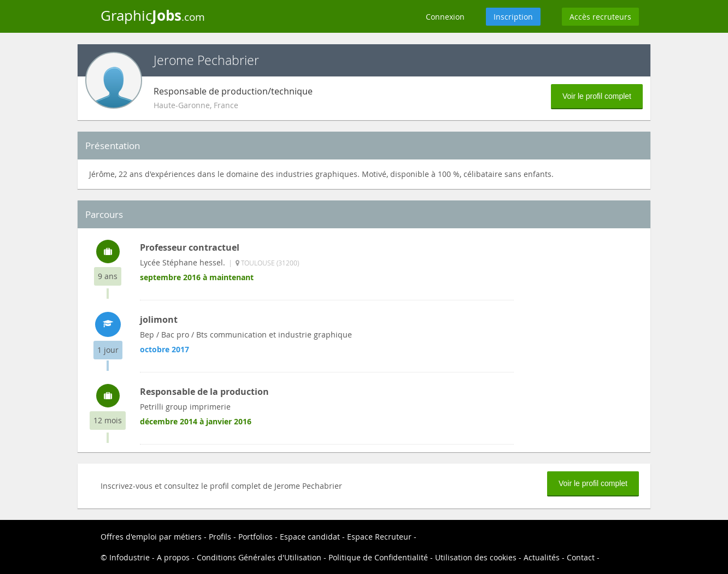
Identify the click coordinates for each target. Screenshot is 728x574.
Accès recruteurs (600, 17)
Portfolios (256, 537)
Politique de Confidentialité (378, 557)
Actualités (542, 557)
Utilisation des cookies (476, 557)
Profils (220, 537)
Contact (581, 557)
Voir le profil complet (597, 96)
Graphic (153, 15)
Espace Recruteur (379, 537)
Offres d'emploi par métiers (151, 537)
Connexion (445, 17)
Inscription (513, 17)
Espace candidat (310, 537)
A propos (173, 557)
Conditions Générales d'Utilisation (259, 557)
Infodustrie (130, 557)
